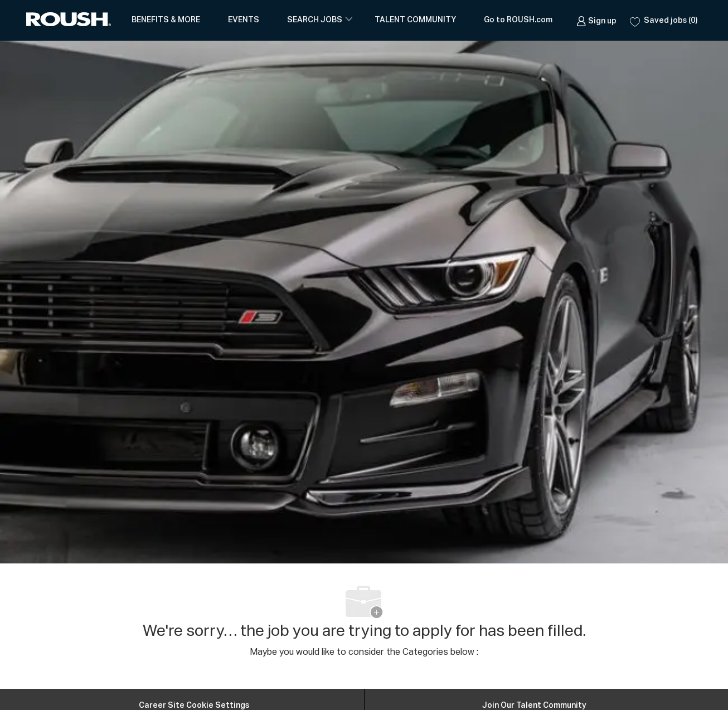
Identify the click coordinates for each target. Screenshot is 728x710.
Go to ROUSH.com (518, 20)
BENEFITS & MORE (166, 20)
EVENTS (244, 20)
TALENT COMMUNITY (415, 20)
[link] (596, 20)
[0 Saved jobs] (664, 20)
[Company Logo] (71, 20)
